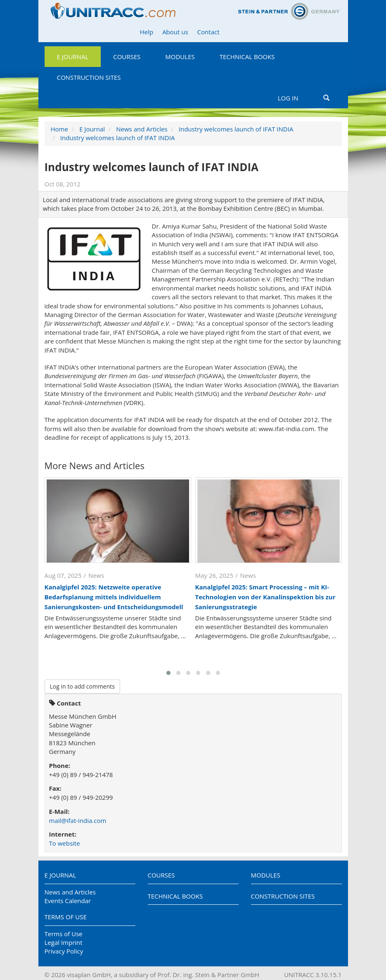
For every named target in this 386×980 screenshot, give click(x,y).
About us (175, 32)
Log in (288, 98)
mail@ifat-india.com (78, 820)
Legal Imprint (64, 942)
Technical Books (247, 57)
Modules (180, 57)
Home (59, 129)
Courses (127, 57)
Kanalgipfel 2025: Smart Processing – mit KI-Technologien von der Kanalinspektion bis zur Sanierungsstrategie (265, 597)
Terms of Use (66, 917)
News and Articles (142, 129)
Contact (208, 32)
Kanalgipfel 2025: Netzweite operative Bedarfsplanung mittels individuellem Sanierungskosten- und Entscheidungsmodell (114, 597)
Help (147, 32)
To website (65, 843)
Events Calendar (68, 901)
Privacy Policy (64, 951)
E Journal (73, 57)
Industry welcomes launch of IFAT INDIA (236, 129)
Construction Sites (89, 77)
